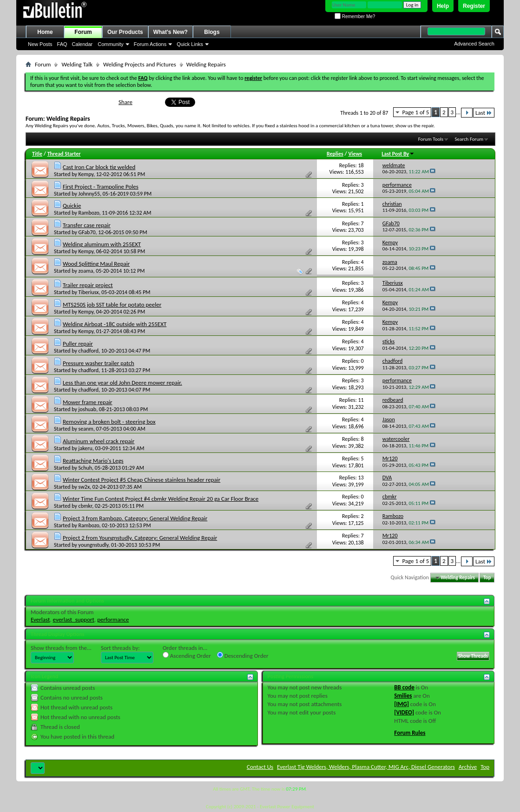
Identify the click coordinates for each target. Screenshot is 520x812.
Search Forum (469, 139)
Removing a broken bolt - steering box (109, 422)
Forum (83, 32)
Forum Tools (431, 139)
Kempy (86, 174)
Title (37, 154)
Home (45, 32)
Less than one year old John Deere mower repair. (122, 383)
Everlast (40, 619)
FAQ (62, 44)
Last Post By (398, 154)
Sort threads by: (120, 648)
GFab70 (87, 232)
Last (484, 113)
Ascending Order (187, 655)
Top (487, 578)
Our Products (125, 32)
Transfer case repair (87, 225)
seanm (86, 429)
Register (474, 6)
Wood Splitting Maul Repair (96, 264)
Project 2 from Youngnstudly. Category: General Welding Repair (140, 538)
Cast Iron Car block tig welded (99, 167)
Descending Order (243, 655)
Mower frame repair (88, 402)
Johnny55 (89, 194)
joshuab (88, 409)
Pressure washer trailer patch (99, 363)
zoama (86, 271)
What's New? (171, 32)
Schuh (86, 468)
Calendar (82, 44)
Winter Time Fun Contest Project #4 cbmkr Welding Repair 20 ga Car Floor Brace (161, 499)
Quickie (72, 206)
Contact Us (260, 767)
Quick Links (190, 44)
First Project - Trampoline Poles (101, 187)
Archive (468, 767)
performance (113, 619)
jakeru (86, 448)
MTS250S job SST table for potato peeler (112, 304)
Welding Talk (77, 64)
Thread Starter (64, 154)
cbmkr (86, 506)
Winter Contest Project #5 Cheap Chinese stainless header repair (142, 480)
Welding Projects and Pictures (140, 64)
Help (443, 6)
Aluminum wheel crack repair (99, 441)
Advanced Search (474, 44)
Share (125, 102)
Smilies (403, 696)
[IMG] (402, 704)
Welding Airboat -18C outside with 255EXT (115, 324)
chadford (89, 351)
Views (355, 154)
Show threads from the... (61, 648)
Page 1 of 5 (415, 112)
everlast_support (74, 619)
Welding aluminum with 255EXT (102, 244)
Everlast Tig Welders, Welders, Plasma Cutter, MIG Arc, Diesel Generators (366, 767)
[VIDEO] (404, 712)
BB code (404, 687)
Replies (335, 154)
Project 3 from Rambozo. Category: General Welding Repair (135, 518)
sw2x (84, 487)
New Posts (40, 44)
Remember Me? (355, 16)
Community (111, 44)
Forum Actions (150, 44)
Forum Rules (410, 733)
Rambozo (89, 213)
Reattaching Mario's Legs (93, 461)
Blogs (212, 32)
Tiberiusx (89, 292)
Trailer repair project (88, 285)
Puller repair (78, 344)
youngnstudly (94, 545)
